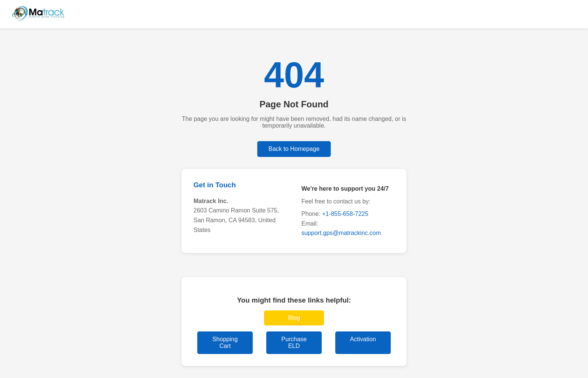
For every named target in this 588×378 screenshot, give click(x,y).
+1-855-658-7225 (345, 214)
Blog (294, 318)
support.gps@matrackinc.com (341, 233)
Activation (363, 339)
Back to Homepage (294, 149)
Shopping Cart (225, 343)
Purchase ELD (294, 343)
